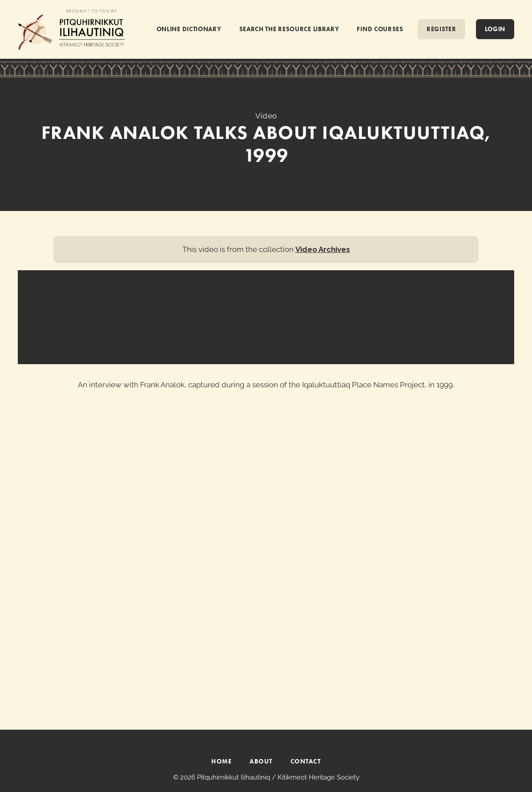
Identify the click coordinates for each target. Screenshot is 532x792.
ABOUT (261, 761)
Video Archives (323, 249)
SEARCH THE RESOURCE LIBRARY (289, 29)
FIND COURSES (380, 29)
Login (495, 29)
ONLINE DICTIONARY (189, 29)
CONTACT (306, 761)
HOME (222, 761)
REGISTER (441, 29)
